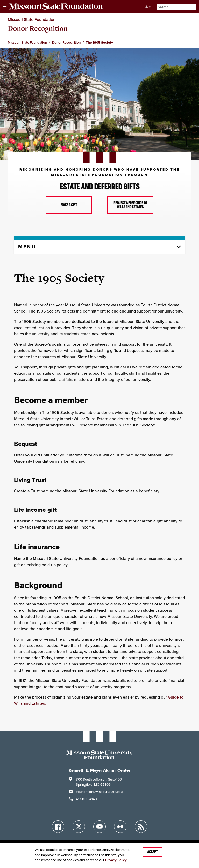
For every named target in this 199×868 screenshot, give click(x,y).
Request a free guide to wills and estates (130, 205)
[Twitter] (79, 827)
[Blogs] (141, 827)
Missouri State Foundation (32, 19)
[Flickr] (120, 827)
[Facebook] (58, 827)
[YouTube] (99, 827)
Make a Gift (69, 205)
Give (147, 7)
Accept (152, 852)
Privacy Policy (116, 860)
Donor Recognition (38, 28)
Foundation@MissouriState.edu (99, 792)
